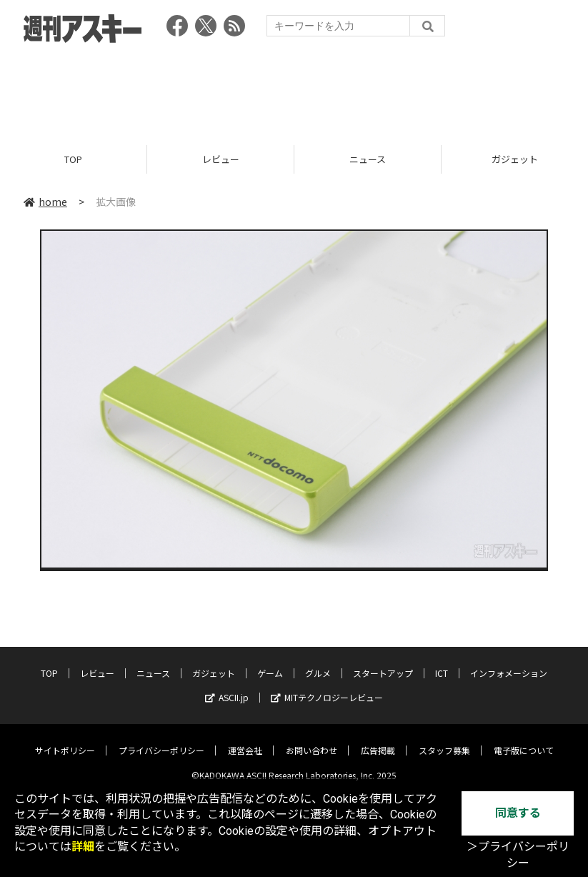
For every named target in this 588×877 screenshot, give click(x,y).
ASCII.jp (227, 687)
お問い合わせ (312, 739)
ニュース (368, 159)
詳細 (83, 847)
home (45, 202)
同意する (518, 813)
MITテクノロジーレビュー (327, 687)
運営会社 (245, 739)
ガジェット (214, 662)
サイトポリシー (65, 739)
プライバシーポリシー (161, 739)
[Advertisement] (294, 89)
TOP (73, 159)
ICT (442, 662)
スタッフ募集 (444, 739)
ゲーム (270, 662)
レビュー (221, 159)
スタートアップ (383, 662)
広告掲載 (378, 739)
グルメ (318, 662)
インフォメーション (509, 662)
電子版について (524, 739)
